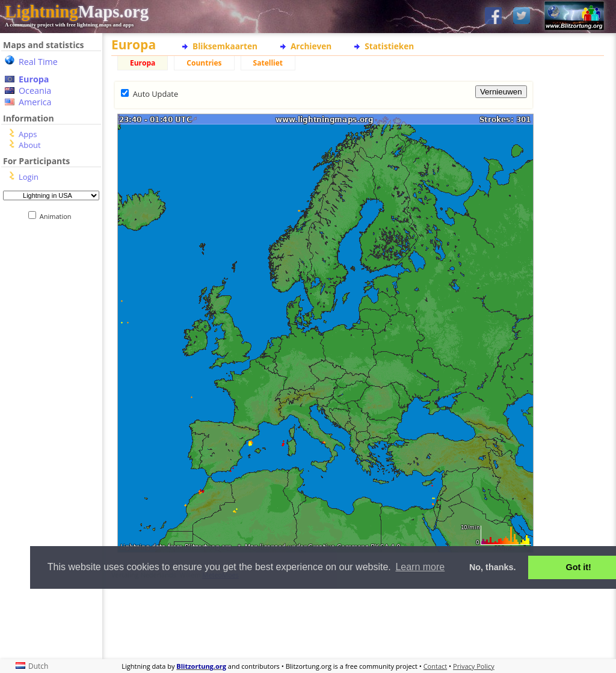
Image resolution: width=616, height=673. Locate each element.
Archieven (311, 46)
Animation (58, 216)
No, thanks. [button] (493, 567)
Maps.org (77, 11)
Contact (436, 666)
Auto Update (156, 94)
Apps (28, 134)
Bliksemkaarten (225, 46)
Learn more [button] (420, 567)
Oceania (35, 91)
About (30, 145)
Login (29, 177)
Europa (34, 79)
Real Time (38, 62)
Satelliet (268, 63)
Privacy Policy (474, 666)
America (35, 102)
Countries (204, 63)
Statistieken (389, 46)
